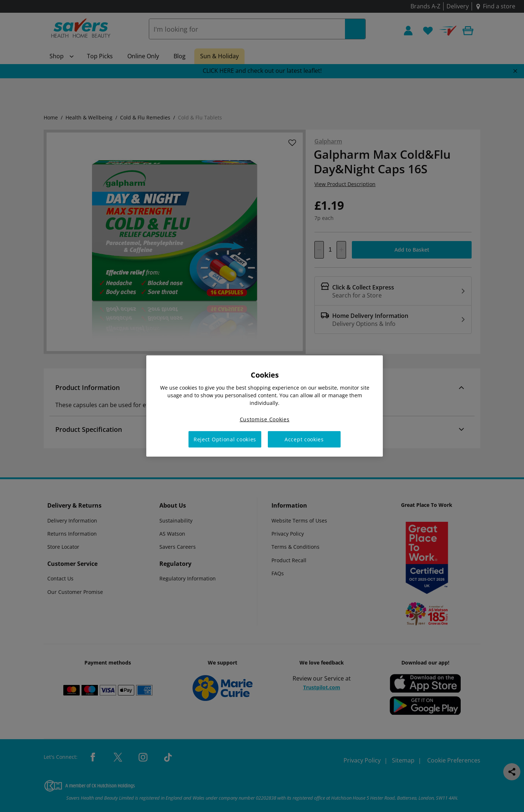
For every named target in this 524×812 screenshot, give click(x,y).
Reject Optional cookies (225, 439)
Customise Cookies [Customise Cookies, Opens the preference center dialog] (265, 419)
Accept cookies (304, 439)
